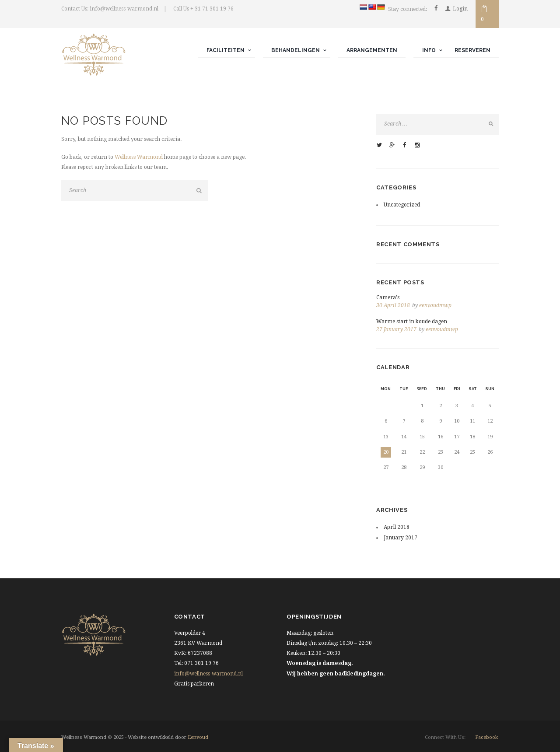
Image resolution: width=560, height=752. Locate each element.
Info (429, 50)
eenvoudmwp (435, 305)
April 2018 (397, 527)
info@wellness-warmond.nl (208, 674)
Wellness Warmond (139, 157)
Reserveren (472, 50)
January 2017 (401, 538)
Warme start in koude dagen (412, 322)
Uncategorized (402, 205)
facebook (486, 737)
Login (460, 9)
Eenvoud (198, 737)
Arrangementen (372, 50)
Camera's (388, 297)
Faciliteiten (226, 50)
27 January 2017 (396, 329)
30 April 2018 (393, 305)
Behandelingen (296, 50)
